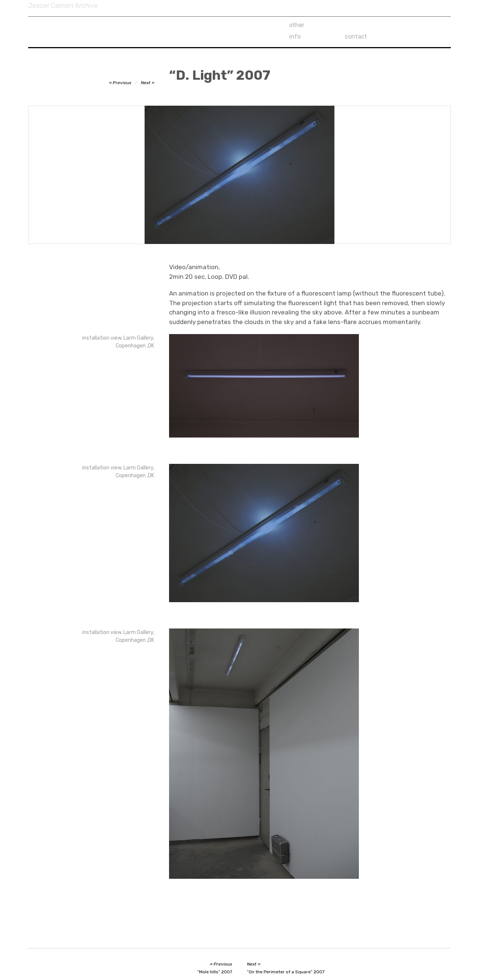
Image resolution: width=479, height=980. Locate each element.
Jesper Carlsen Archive (63, 6)
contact (412, 25)
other (297, 25)
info (351, 25)
